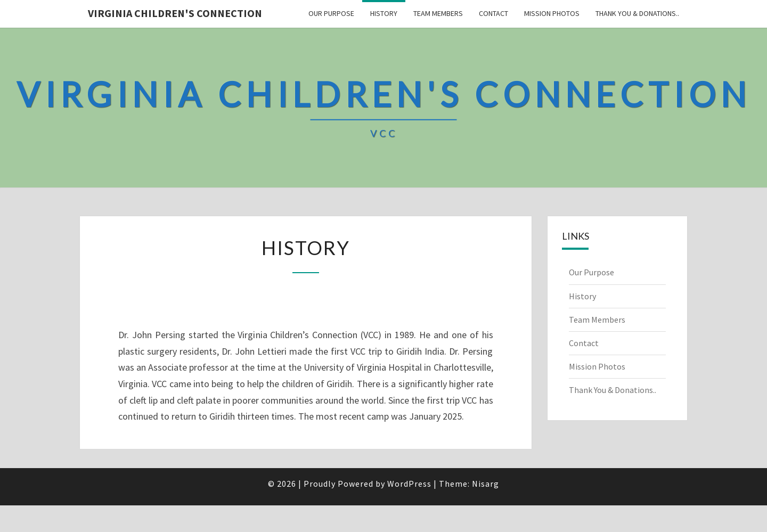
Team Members (438, 13)
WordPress (409, 484)
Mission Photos (552, 13)
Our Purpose (331, 13)
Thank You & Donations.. (637, 13)
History (384, 13)
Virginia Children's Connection (175, 13)
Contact (493, 13)
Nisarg (486, 484)
